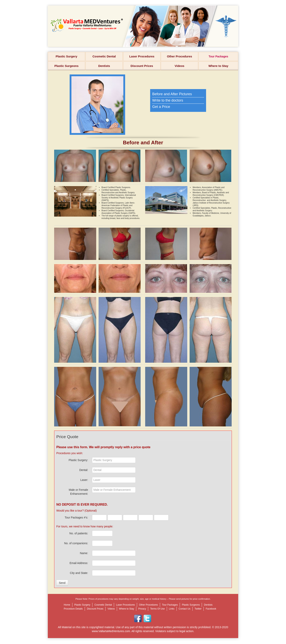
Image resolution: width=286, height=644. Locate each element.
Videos (180, 66)
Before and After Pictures (172, 94)
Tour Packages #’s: (76, 517)
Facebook (211, 609)
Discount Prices (142, 66)
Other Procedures (180, 56)
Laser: (84, 480)
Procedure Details (73, 609)
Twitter (198, 609)
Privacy (142, 609)
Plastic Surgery (66, 56)
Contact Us (185, 609)
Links (172, 609)
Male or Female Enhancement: (78, 492)
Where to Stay (218, 66)
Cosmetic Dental (104, 56)
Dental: (84, 470)
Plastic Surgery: (78, 460)
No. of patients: (79, 533)
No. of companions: (76, 543)
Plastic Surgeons (66, 66)
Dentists (104, 66)
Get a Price (161, 107)
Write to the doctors (168, 100)
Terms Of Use (157, 609)
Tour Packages (218, 56)
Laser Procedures (142, 56)
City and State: (79, 573)
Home (67, 605)
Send (62, 583)
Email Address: (79, 563)
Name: (84, 553)
